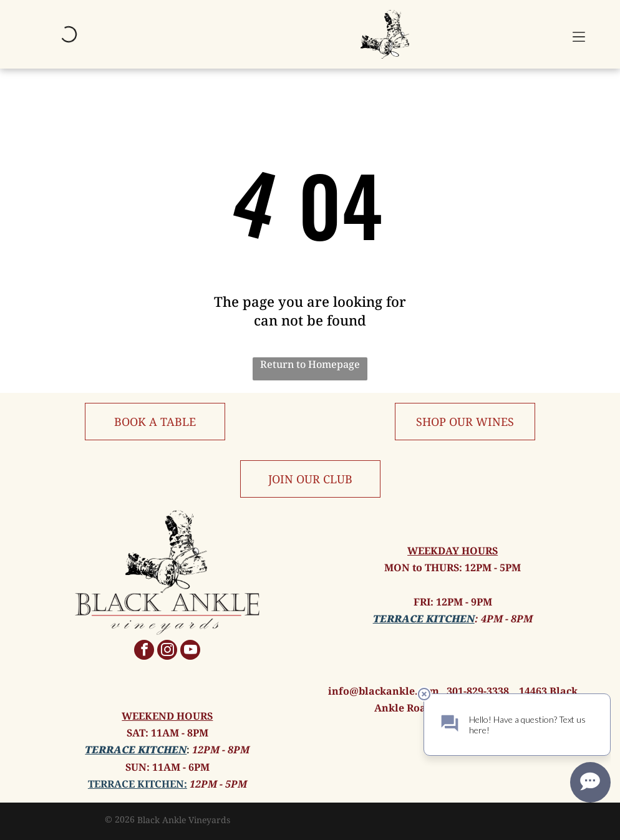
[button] (579, 34)
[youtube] (190, 651)
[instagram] (167, 651)
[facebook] (144, 651)
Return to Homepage (310, 364)
